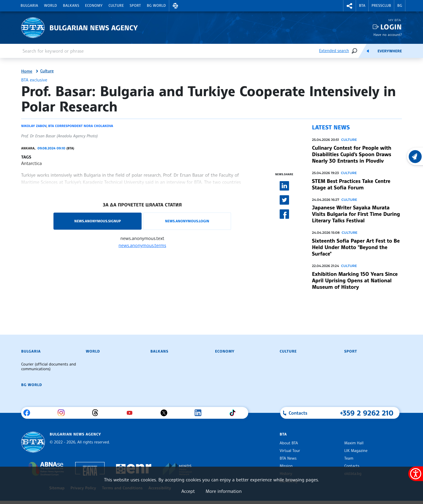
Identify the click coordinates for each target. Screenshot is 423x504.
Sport (135, 6)
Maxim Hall (354, 443)
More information (224, 491)
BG (400, 6)
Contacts (352, 466)
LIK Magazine (356, 451)
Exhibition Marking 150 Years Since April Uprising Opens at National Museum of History (355, 281)
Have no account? (388, 35)
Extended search (334, 51)
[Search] (354, 51)
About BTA (289, 443)
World (51, 6)
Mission (286, 466)
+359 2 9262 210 (367, 413)
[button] (175, 6)
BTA (362, 6)
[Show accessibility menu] (416, 474)
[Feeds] (368, 51)
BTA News (288, 458)
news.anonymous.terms (142, 245)
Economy (94, 6)
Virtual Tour (290, 451)
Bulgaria (29, 6)
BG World (156, 6)
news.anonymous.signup (98, 221)
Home (27, 71)
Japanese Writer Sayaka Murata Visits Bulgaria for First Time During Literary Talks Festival (356, 214)
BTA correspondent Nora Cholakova (81, 126)
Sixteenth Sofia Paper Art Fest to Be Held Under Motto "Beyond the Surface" (356, 247)
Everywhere (390, 51)
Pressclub (381, 6)
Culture (116, 6)
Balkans (71, 6)
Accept (188, 491)
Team (349, 458)
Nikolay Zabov (34, 126)
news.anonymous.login (187, 221)
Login (391, 27)
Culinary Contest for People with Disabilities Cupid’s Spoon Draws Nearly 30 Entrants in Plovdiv (352, 154)
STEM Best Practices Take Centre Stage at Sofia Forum (351, 184)
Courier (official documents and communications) (48, 367)
